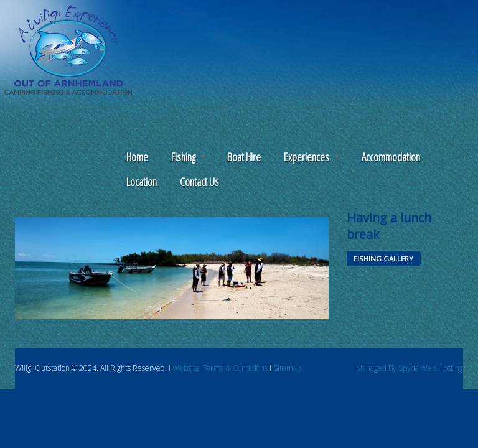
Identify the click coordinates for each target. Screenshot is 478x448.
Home (137, 156)
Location (142, 181)
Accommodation (391, 156)
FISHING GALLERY (383, 259)
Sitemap (287, 368)
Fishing (183, 156)
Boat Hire (244, 156)
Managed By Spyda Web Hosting (410, 368)
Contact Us (199, 181)
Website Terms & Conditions (220, 368)
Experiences (307, 156)
